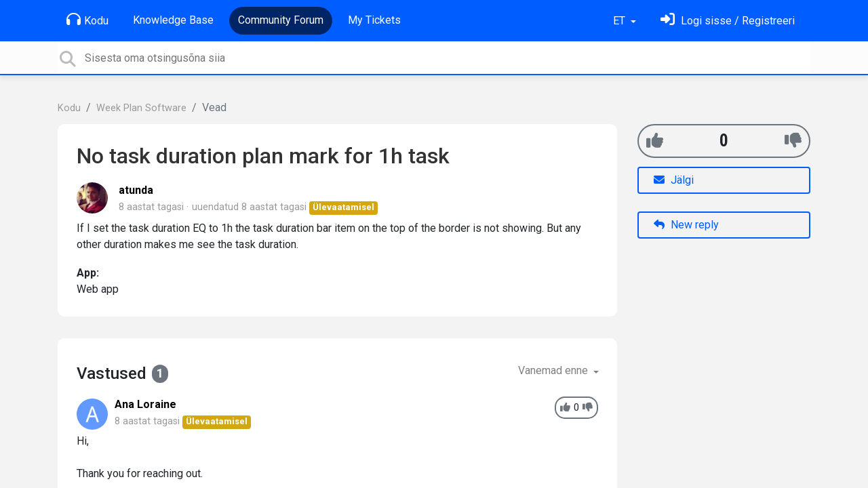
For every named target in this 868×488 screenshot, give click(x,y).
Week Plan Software (141, 108)
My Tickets (374, 20)
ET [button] (620, 21)
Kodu (87, 20)
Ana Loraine (145, 404)
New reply (686, 225)
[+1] (655, 141)
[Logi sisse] (728, 21)
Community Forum (281, 20)
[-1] (793, 141)
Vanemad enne (554, 370)
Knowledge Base (173, 20)
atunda (136, 190)
